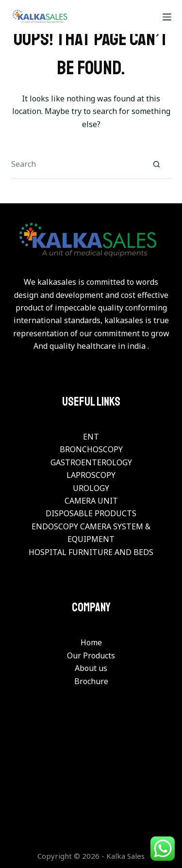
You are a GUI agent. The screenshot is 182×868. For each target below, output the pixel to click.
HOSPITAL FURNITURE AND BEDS (91, 552)
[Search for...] (77, 164)
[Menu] (167, 17)
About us (91, 668)
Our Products (91, 655)
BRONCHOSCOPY (91, 449)
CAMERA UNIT (91, 501)
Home (91, 642)
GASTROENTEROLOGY (91, 462)
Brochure (91, 681)
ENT (91, 437)
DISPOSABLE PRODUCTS (91, 513)
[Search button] (157, 164)
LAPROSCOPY (91, 475)
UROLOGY (91, 488)
